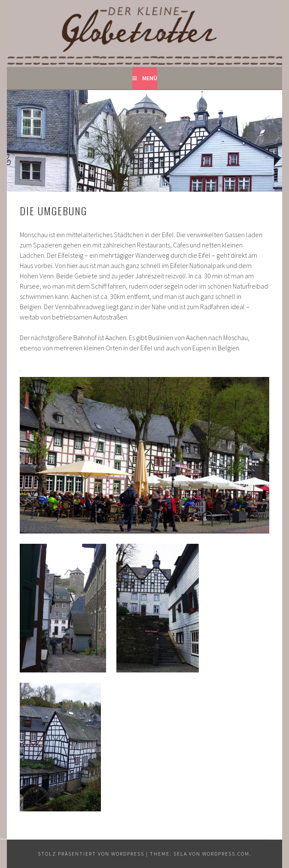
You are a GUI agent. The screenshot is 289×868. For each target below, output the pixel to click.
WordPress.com (226, 854)
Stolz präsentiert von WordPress (91, 854)
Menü (150, 78)
